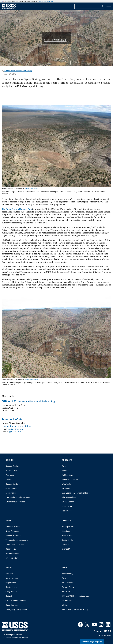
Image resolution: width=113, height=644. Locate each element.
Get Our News (11, 549)
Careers (65, 544)
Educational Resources (15, 502)
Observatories (11, 488)
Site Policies (67, 583)
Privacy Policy (68, 587)
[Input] (89, 6)
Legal (65, 568)
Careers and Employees (16, 601)
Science (10, 460)
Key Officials (11, 587)
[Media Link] (56, 147)
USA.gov (66, 605)
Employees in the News (15, 544)
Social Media (68, 540)
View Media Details (31, 189)
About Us (9, 574)
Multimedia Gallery (70, 479)
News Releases (12, 531)
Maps (64, 471)
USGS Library (68, 502)
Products (67, 460)
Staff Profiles (68, 536)
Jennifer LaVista (12, 419)
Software (66, 488)
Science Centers (12, 484)
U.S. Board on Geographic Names (76, 493)
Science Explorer (13, 466)
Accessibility (68, 574)
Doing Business (12, 605)
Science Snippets (13, 536)
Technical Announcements (17, 540)
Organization (11, 583)
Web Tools (66, 484)
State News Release (55, 40)
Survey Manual (12, 578)
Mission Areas (11, 471)
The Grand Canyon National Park (17, 209)
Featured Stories (13, 527)
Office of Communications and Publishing (29, 401)
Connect (67, 521)
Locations (66, 531)
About (9, 568)
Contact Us (67, 549)
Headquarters (68, 527)
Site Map (66, 592)
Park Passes (67, 511)
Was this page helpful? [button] (92, 642)
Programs (10, 475)
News (8, 521)
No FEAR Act (68, 601)
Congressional (12, 592)
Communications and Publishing (18, 71)
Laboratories (11, 493)
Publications (67, 475)
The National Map (70, 497)
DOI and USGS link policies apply (76, 596)
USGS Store (67, 506)
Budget (9, 596)
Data (64, 466)
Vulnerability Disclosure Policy (75, 609)
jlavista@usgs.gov (16, 429)
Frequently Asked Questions (18, 497)
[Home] (9, 8)
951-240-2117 (15, 432)
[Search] (102, 6)
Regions (9, 479)
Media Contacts (12, 553)
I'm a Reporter (12, 558)
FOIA (64, 578)
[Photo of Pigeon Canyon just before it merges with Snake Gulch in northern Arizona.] (56, 38)
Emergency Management (16, 609)
